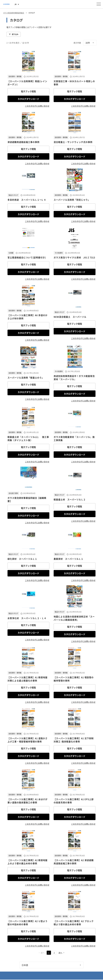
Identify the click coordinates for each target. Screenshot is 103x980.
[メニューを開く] (99, 4)
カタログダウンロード (28, 99)
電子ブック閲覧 (28, 91)
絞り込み (14, 34)
